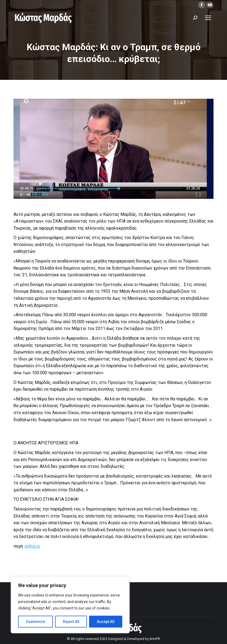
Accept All (106, 622)
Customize (35, 622)
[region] (70, 605)
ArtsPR (155, 639)
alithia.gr (32, 546)
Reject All (71, 622)
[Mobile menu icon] (208, 18)
